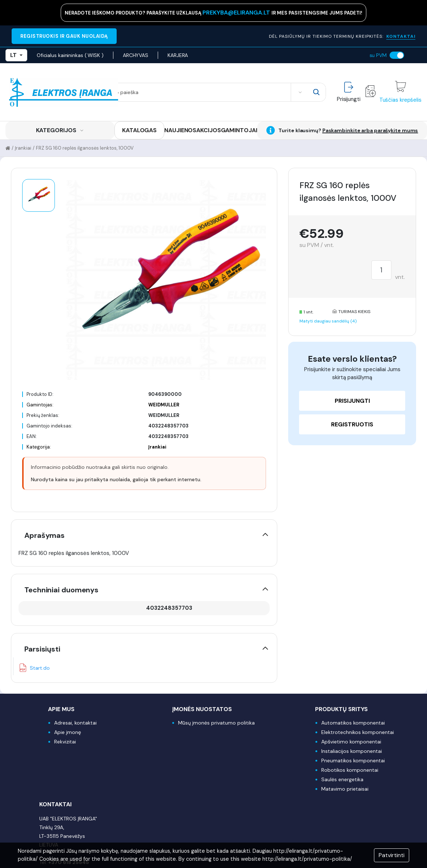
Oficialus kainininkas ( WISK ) (70, 55)
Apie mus (61, 709)
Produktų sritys (341, 709)
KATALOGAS (139, 130)
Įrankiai (23, 148)
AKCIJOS (208, 130)
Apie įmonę (68, 732)
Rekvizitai (65, 742)
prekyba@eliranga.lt (237, 13)
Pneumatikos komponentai (353, 760)
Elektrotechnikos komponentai (358, 732)
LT (16, 55)
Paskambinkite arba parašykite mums (370, 130)
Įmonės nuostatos (202, 709)
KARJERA (178, 55)
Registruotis (352, 424)
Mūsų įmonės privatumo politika (216, 723)
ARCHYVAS (136, 55)
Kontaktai (55, 804)
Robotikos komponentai (350, 770)
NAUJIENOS (180, 130)
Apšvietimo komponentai (351, 742)
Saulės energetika (342, 779)
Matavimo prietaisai (345, 789)
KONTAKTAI (401, 36)
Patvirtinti (392, 855)
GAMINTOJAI (239, 130)
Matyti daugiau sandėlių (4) (328, 321)
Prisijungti (352, 401)
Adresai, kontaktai (75, 723)
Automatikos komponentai (353, 723)
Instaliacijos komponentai (352, 751)
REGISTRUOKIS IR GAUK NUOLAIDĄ (64, 36)
